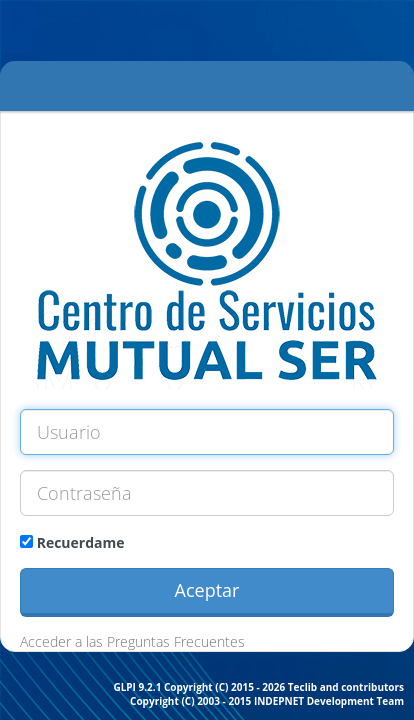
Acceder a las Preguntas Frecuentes (132, 641)
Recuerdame (72, 542)
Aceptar (207, 590)
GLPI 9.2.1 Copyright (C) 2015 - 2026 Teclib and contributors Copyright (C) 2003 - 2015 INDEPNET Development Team (258, 694)
